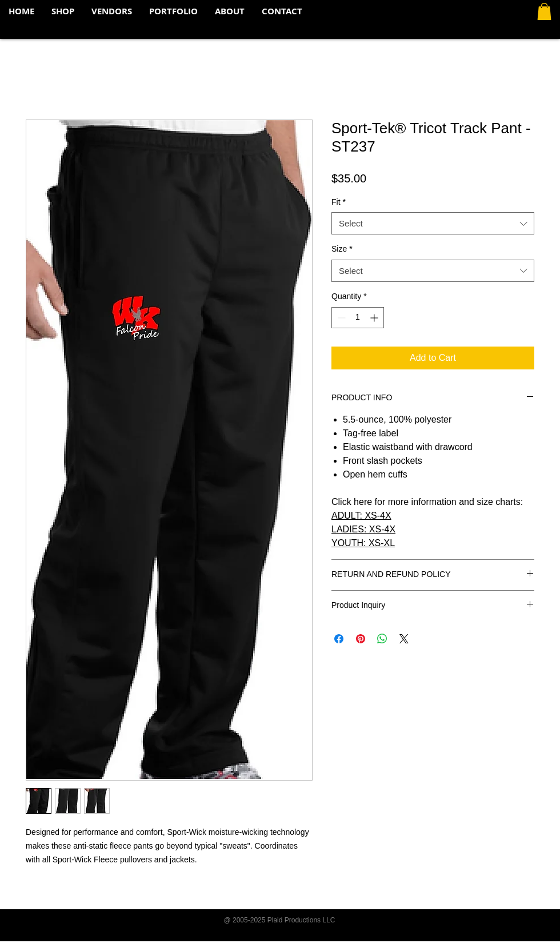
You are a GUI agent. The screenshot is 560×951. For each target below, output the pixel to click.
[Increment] (375, 318)
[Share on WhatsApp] (382, 639)
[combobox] (433, 223)
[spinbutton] (358, 318)
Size (342, 249)
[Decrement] (340, 318)
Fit (339, 202)
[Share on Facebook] (339, 639)
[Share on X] (404, 639)
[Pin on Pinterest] (361, 639)
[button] (544, 11)
